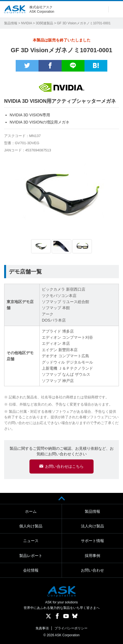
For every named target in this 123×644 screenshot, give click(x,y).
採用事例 (92, 556)
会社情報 (31, 570)
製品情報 (11, 23)
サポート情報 (92, 541)
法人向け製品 (92, 526)
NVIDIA (27, 23)
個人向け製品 (31, 526)
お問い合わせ (92, 570)
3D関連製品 (44, 23)
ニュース (31, 541)
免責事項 (42, 628)
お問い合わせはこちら (64, 466)
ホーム (31, 511)
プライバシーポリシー (71, 628)
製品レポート (31, 556)
